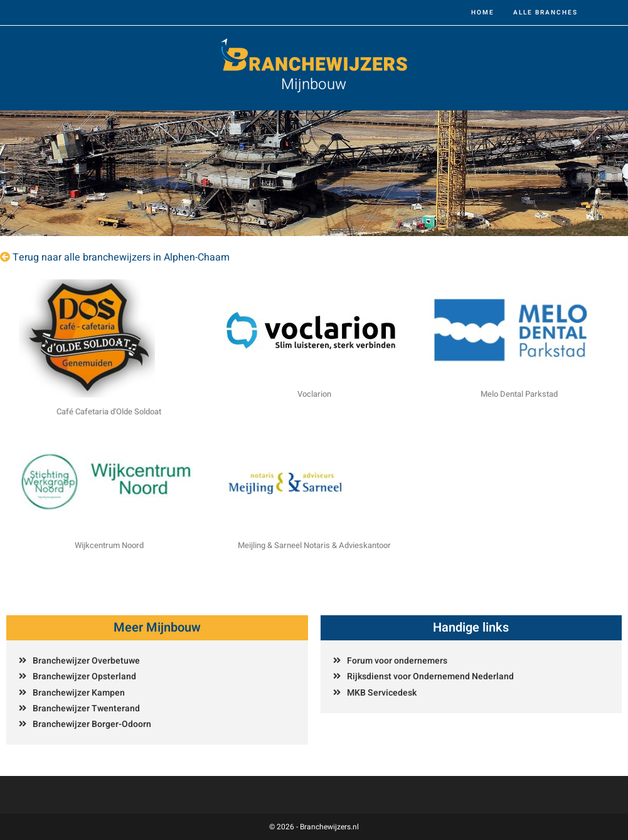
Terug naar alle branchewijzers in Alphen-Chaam (121, 257)
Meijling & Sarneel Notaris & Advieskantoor (314, 545)
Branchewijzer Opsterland (84, 676)
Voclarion (314, 394)
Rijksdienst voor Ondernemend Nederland (430, 676)
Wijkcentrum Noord (109, 545)
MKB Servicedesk (382, 693)
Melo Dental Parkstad (519, 394)
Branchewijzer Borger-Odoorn (92, 724)
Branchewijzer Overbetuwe (86, 661)
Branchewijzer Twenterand (86, 708)
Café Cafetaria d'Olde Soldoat (109, 412)
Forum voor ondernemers (397, 661)
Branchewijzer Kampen (79, 693)
